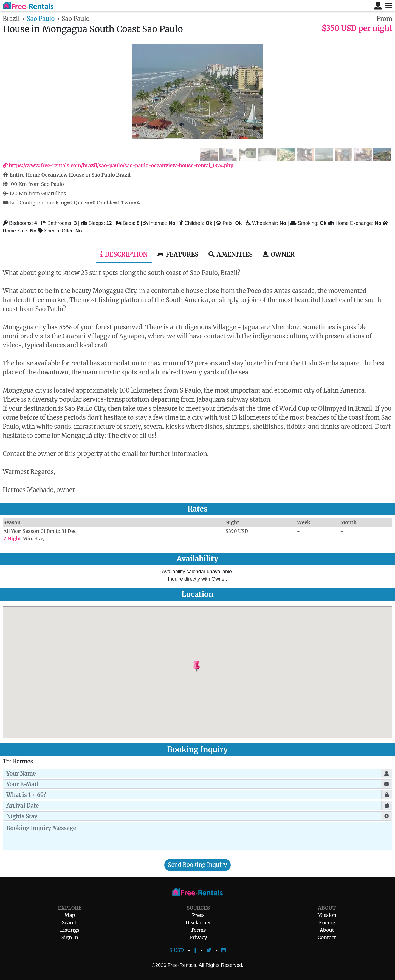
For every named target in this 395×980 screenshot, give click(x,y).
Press (198, 915)
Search (70, 923)
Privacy (198, 937)
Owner (278, 254)
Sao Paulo (41, 19)
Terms (198, 930)
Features (178, 254)
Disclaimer (198, 923)
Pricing (327, 923)
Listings (70, 930)
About (327, 930)
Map (70, 915)
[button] (210, 666)
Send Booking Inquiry (198, 865)
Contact (327, 937)
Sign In (70, 937)
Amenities (231, 254)
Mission (327, 915)
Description (124, 254)
